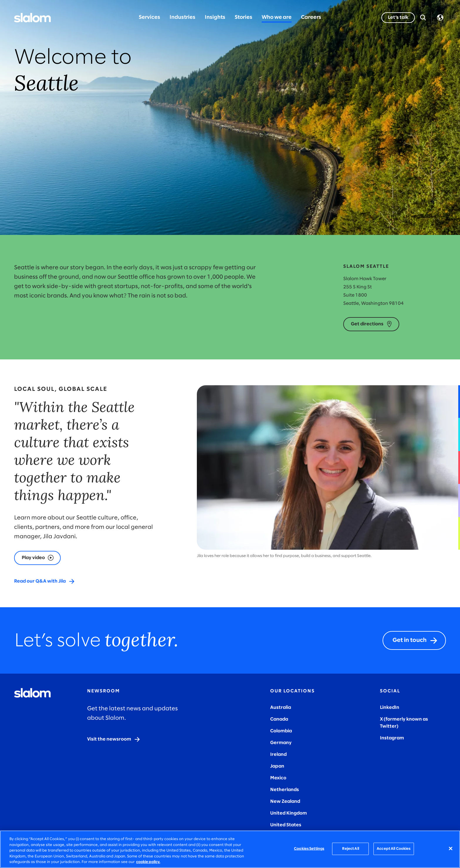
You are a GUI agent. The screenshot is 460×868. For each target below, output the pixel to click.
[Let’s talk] (398, 18)
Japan (277, 766)
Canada (279, 719)
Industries (182, 17)
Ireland (278, 755)
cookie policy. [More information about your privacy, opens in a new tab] (148, 862)
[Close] (451, 849)
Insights (215, 17)
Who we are (277, 17)
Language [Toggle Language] (440, 18)
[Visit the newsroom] (114, 739)
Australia (281, 708)
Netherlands (285, 790)
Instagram (392, 738)
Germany (281, 743)
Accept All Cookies (394, 849)
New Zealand (285, 801)
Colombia (281, 731)
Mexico (278, 778)
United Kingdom (289, 813)
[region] (230, 849)
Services (149, 17)
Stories (243, 17)
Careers (311, 17)
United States (286, 825)
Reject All (351, 849)
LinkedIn (390, 708)
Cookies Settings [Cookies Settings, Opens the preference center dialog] (309, 849)
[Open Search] (423, 18)
